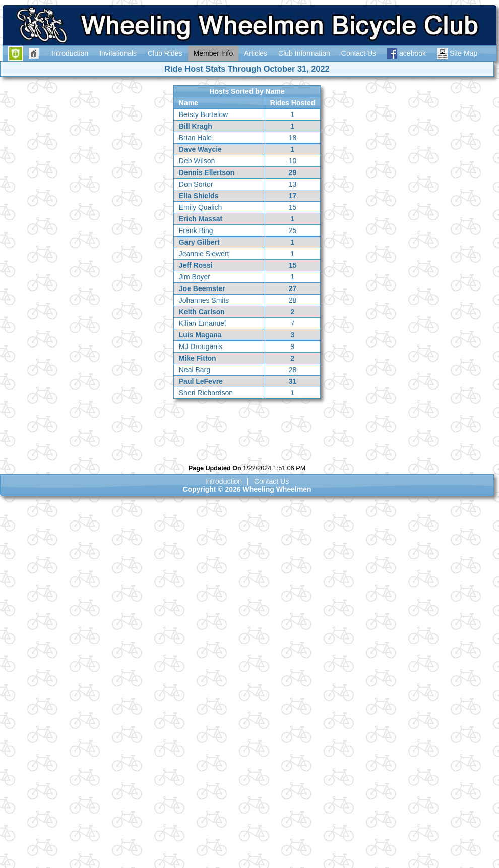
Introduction (224, 481)
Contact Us (271, 481)
